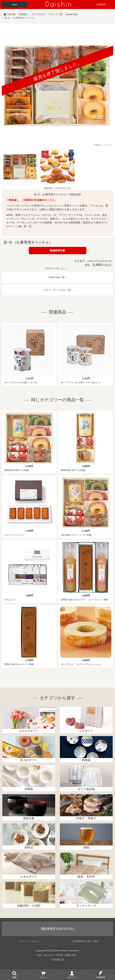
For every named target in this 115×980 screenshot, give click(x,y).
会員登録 (101, 977)
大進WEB (101, 5)
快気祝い (24, 14)
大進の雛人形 (57, 960)
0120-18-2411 (65, 929)
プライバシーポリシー (30, 941)
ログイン (72, 977)
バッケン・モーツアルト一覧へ (57, 290)
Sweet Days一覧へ (57, 277)
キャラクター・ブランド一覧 (47, 14)
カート (43, 977)
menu (14, 5)
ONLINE (11, 14)
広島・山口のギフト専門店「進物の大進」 (57, 955)
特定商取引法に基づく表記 (85, 941)
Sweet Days (72, 14)
